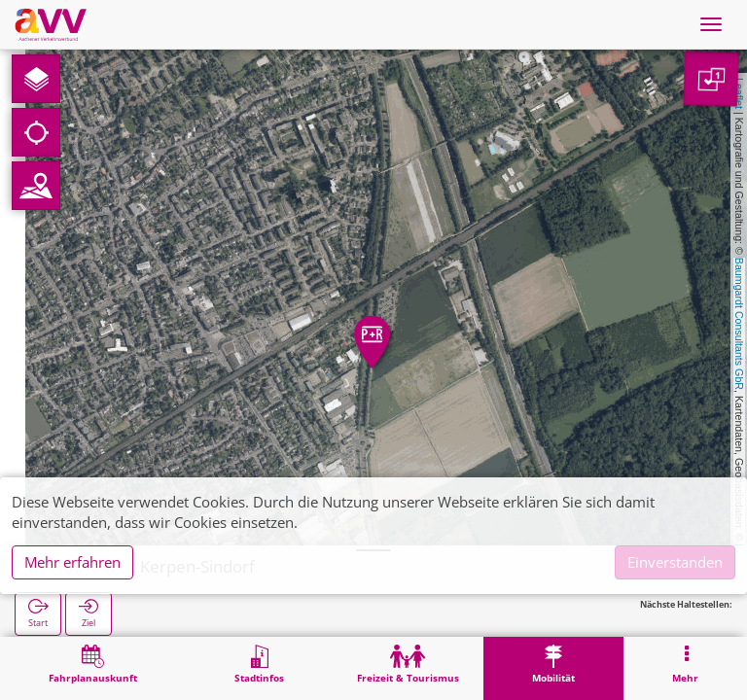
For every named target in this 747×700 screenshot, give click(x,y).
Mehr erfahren (72, 562)
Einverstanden (675, 562)
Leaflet (739, 93)
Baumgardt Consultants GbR (739, 324)
